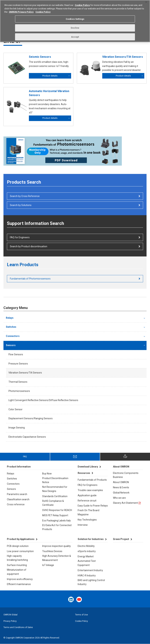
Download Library (88, 467)
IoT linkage (48, 565)
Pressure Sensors (18, 364)
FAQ (25, 457)
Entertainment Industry (90, 570)
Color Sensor (15, 409)
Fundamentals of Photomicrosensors (30, 279)
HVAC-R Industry (87, 576)
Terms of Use (81, 615)
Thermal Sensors (18, 382)
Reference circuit (87, 501)
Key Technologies (87, 520)
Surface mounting (17, 565)
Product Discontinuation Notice (55, 480)
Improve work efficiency (20, 579)
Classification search (18, 499)
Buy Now (47, 474)
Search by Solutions (21, 205)
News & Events (121, 487)
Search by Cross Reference (25, 196)
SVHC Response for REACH (57, 510)
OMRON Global (10, 615)
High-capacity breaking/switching (17, 558)
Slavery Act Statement (125, 503)
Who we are (119, 498)
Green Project (121, 539)
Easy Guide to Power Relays (93, 506)
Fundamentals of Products (92, 480)
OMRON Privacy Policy (21, 9)
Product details (50, 76)
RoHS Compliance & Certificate (53, 503)
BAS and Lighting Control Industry (91, 582)
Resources (84, 473)
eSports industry (87, 551)
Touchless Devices (52, 551)
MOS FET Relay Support (55, 515)
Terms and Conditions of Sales (18, 627)
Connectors (13, 336)
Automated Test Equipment (87, 563)
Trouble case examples (90, 490)
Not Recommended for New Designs (55, 489)
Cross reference (16, 504)
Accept (75, 34)
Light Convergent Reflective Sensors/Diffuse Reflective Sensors (43, 400)
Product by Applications (21, 539)
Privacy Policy (10, 621)
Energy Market (86, 556)
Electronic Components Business (126, 475)
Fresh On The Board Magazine (88, 512)
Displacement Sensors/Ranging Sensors (31, 418)
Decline (75, 25)
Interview (83, 525)
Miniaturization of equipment (17, 572)
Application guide (87, 495)
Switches (11, 327)
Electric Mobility (86, 546)
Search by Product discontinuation (29, 246)
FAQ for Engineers (20, 237)
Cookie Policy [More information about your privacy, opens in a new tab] (43, 9)
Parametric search (17, 494)
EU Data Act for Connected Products (57, 527)
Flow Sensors (16, 354)
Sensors (11, 345)
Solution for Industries (91, 539)
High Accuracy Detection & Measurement (57, 558)
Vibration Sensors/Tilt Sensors (25, 373)
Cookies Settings (75, 16)
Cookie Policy (81, 621)
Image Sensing (17, 428)
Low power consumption (20, 551)
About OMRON (121, 482)
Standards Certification (55, 496)
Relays (10, 318)
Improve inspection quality (56, 546)
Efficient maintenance (19, 584)
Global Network (121, 493)
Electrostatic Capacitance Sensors (27, 437)
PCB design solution (18, 546)
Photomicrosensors (19, 391)
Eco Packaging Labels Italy (56, 521)
